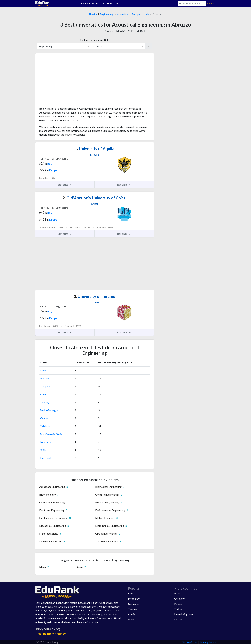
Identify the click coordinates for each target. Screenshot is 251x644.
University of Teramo (94, 296)
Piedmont (45, 458)
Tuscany (45, 402)
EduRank (141, 31)
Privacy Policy (208, 642)
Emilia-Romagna (49, 410)
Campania (46, 386)
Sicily (43, 450)
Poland (178, 604)
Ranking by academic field (95, 40)
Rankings (124, 185)
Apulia (44, 394)
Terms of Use (189, 642)
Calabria (45, 426)
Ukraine (179, 619)
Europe (136, 14)
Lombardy (46, 442)
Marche (44, 378)
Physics (93, 14)
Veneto (44, 418)
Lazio (43, 370)
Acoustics (122, 14)
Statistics (65, 185)
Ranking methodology (51, 634)
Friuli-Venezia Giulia (51, 434)
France (178, 593)
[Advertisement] (64, 81)
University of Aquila (95, 149)
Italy (146, 14)
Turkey (178, 609)
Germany (179, 599)
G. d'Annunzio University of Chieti (94, 198)
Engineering (106, 14)
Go (149, 46)
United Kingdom (183, 614)
